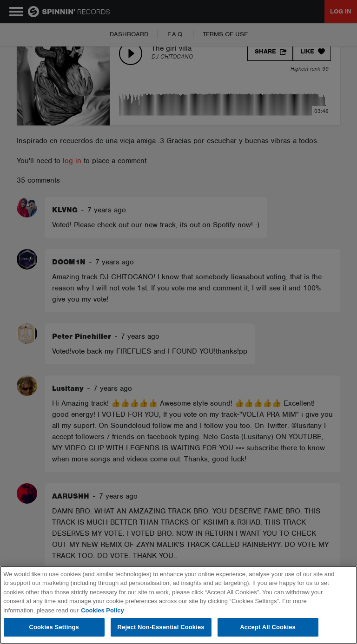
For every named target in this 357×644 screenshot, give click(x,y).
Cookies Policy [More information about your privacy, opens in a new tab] (102, 610)
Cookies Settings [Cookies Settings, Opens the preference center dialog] (54, 627)
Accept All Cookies (268, 627)
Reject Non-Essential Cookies (161, 627)
